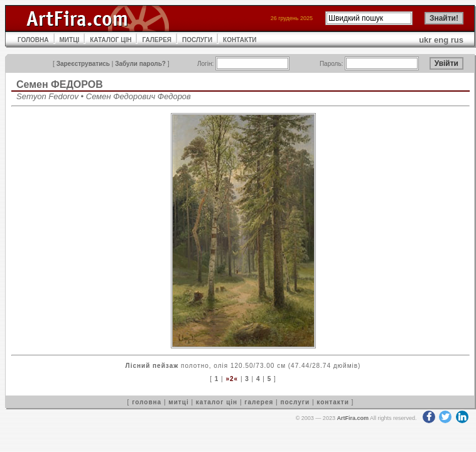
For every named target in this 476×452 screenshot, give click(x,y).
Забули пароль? (140, 64)
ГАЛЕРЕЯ (157, 40)
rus (457, 40)
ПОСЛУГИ (197, 40)
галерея (259, 402)
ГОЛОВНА (33, 40)
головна (147, 402)
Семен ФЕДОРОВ (60, 84)
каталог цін (217, 402)
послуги (295, 402)
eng (441, 40)
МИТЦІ (70, 40)
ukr (425, 40)
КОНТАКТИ (240, 40)
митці (178, 402)
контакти (333, 402)
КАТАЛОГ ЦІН (111, 40)
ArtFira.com (353, 418)
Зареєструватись (83, 64)
